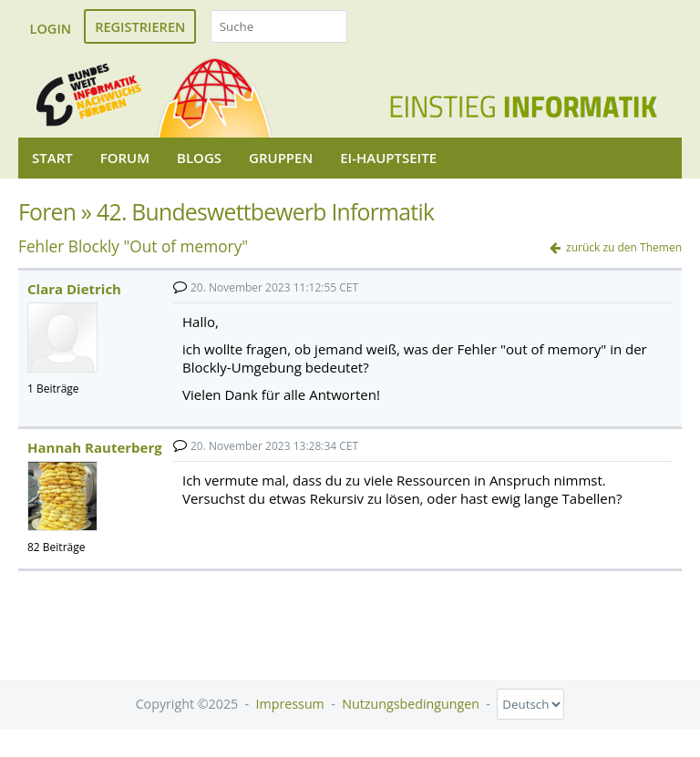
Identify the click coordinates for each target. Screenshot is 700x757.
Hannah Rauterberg (95, 447)
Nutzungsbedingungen (411, 704)
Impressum (290, 704)
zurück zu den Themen (624, 247)
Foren (47, 212)
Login (51, 28)
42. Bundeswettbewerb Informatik (265, 212)
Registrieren (140, 26)
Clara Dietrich (74, 289)
